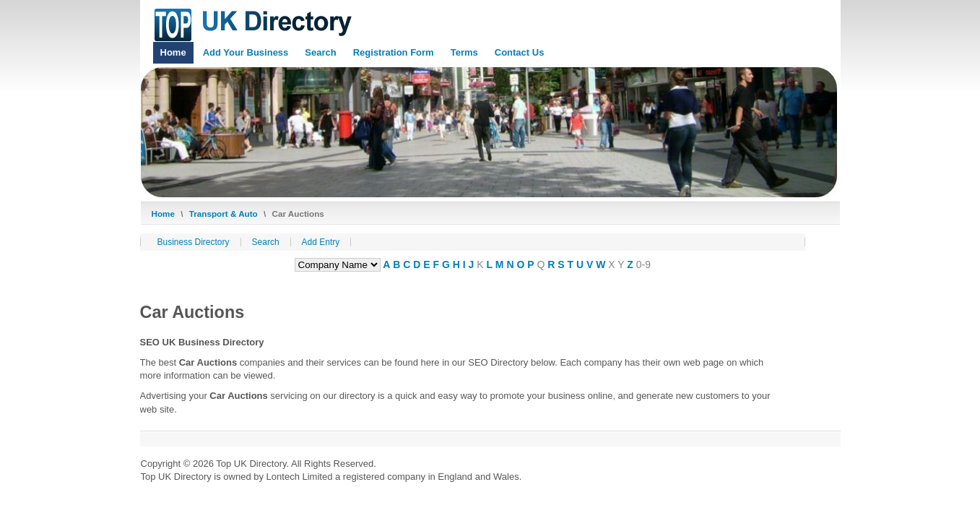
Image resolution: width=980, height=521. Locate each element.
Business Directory (194, 242)
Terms (464, 52)
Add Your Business (246, 52)
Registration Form (394, 52)
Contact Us (520, 52)
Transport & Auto (224, 214)
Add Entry (321, 242)
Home (173, 52)
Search (320, 52)
